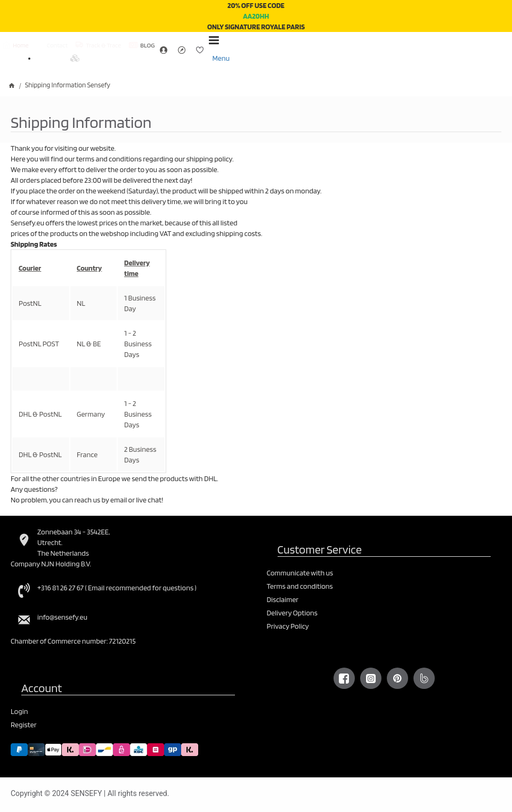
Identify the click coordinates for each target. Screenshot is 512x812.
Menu (221, 58)
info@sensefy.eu (62, 617)
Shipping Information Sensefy (68, 85)
